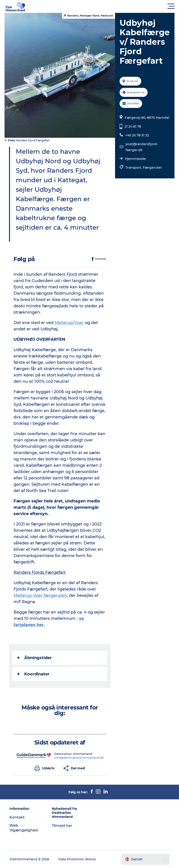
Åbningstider (34, 658)
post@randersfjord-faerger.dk (142, 147)
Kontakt (17, 817)
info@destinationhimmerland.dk (79, 758)
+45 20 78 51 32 (137, 135)
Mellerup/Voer (69, 323)
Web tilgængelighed (24, 828)
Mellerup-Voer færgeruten (40, 595)
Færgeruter (152, 168)
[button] (110, 6)
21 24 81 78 (133, 126)
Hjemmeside (135, 159)
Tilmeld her (62, 826)
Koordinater (33, 674)
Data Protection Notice (77, 859)
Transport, (134, 168)
